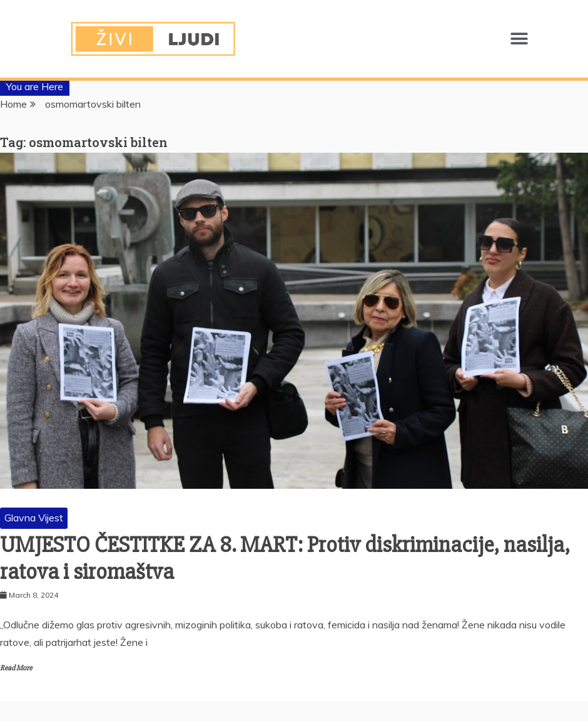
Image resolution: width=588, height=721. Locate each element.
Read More (16, 668)
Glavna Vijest (34, 518)
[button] (519, 39)
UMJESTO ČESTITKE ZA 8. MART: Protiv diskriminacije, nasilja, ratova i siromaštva (285, 559)
